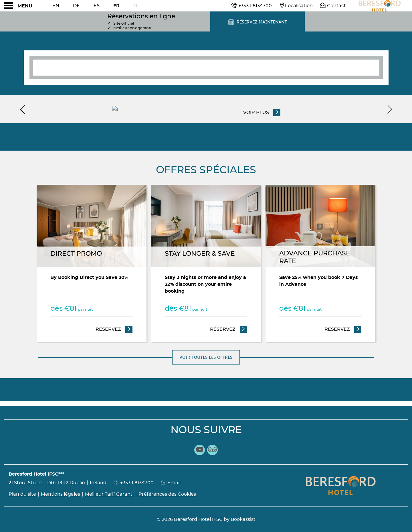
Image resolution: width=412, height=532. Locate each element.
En (56, 6)
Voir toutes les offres (206, 357)
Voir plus (256, 112)
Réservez (114, 329)
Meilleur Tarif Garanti (109, 494)
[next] (390, 109)
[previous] (22, 109)
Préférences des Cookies (167, 494)
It (135, 6)
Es (97, 6)
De (76, 6)
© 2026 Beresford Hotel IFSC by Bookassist (206, 519)
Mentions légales (61, 494)
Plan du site (22, 494)
